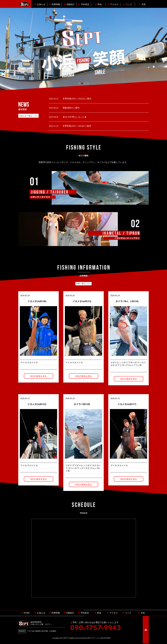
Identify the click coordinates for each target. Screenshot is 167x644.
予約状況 (84, 4)
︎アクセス (113, 4)
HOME (25, 613)
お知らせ (40, 4)
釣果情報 (55, 4)
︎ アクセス (112, 613)
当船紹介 (69, 4)
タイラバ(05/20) (82, 404)
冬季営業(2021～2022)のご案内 (77, 126)
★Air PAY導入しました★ (74, 117)
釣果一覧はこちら (83, 284)
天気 (142, 4)
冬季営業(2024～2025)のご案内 (77, 99)
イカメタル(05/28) (37, 301)
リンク (128, 4)
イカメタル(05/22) (37, 404)
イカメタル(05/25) (82, 301)
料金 (98, 4)
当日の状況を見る (38, 376)
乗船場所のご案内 (71, 108)
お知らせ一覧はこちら (28, 116)
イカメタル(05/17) (127, 404)
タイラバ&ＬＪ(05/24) (127, 301)
